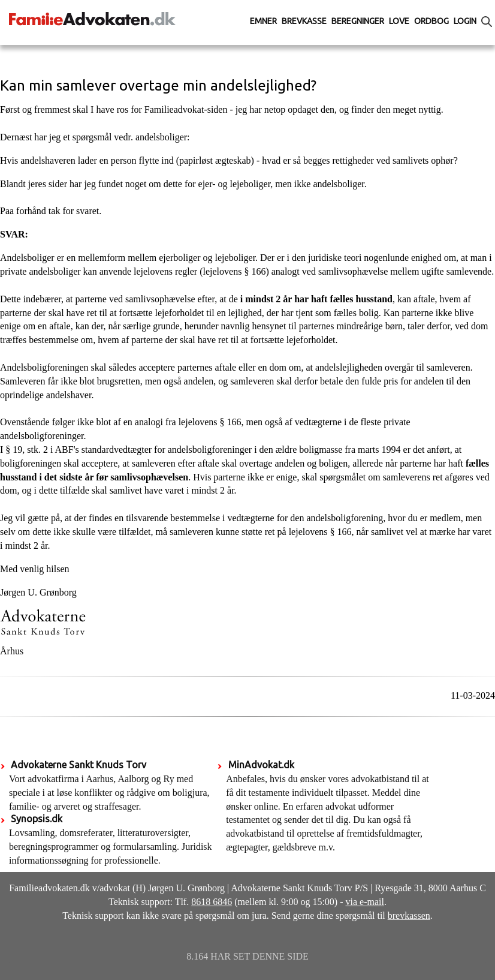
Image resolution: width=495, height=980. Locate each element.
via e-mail (365, 902)
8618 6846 (212, 902)
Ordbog (431, 21)
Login (465, 21)
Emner (263, 21)
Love (399, 21)
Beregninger (358, 21)
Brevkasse (304, 21)
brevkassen (409, 916)
